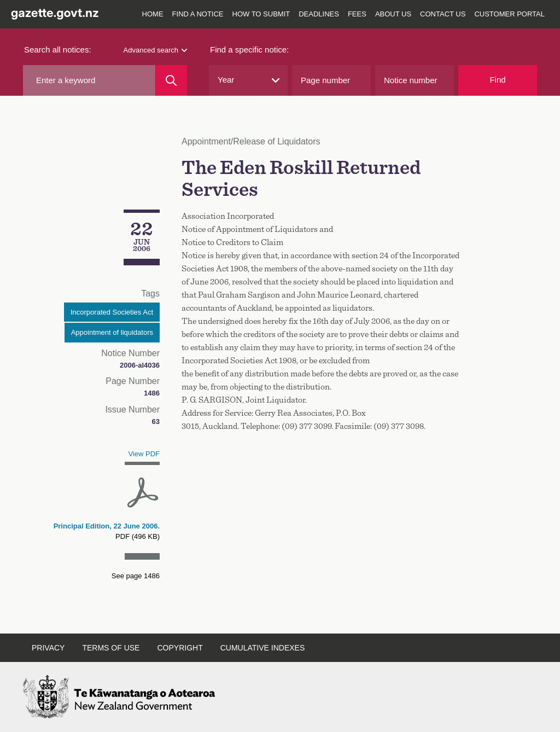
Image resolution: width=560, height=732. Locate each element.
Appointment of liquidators (112, 332)
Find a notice (198, 14)
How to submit (261, 14)
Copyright (180, 648)
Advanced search (155, 50)
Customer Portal (509, 14)
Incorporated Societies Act (112, 312)
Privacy (48, 648)
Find (497, 80)
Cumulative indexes (263, 648)
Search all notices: (58, 50)
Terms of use (111, 648)
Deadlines (319, 14)
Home (153, 14)
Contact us (443, 14)
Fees (357, 14)
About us (393, 14)
